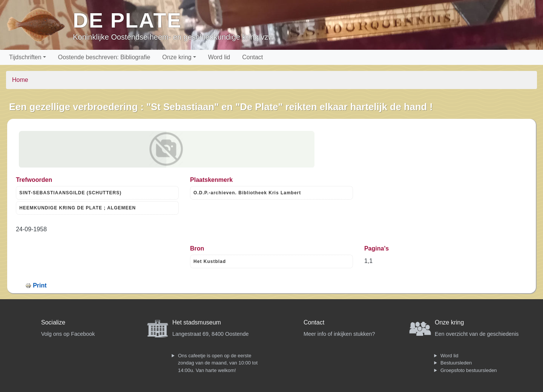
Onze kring (177, 57)
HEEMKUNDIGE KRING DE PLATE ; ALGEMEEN (77, 208)
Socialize (53, 322)
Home (20, 80)
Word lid (219, 57)
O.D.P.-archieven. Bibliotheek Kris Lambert (247, 193)
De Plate (127, 20)
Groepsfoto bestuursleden (469, 370)
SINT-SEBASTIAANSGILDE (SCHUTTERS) (70, 193)
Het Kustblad (210, 261)
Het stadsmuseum (197, 322)
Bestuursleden (456, 363)
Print (40, 285)
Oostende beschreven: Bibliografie (104, 57)
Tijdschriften (25, 57)
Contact (252, 57)
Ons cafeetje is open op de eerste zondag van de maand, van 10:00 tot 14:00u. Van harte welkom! (218, 363)
